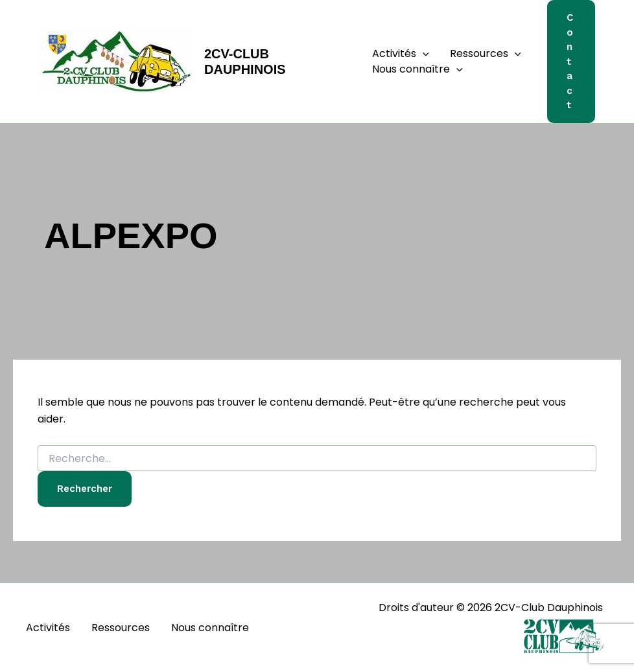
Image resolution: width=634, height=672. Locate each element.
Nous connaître (417, 69)
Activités (401, 54)
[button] (423, 54)
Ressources (486, 54)
